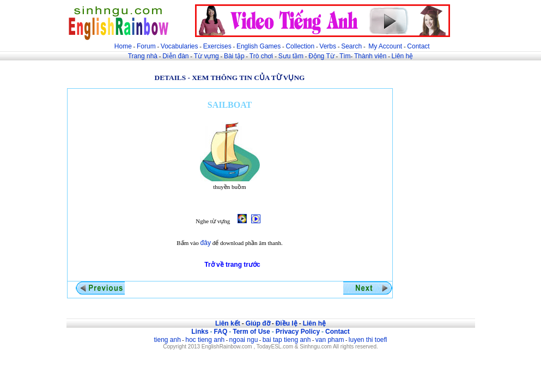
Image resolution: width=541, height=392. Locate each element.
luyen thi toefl (368, 340)
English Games (259, 46)
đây (206, 243)
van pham (330, 340)
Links (200, 332)
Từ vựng (206, 56)
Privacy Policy (298, 332)
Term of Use (251, 332)
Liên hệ (403, 56)
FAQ (221, 332)
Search (351, 46)
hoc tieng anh (205, 340)
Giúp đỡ (258, 323)
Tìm (345, 56)
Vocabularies (180, 46)
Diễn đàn (175, 56)
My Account (385, 46)
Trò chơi (262, 56)
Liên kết (228, 323)
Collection (300, 46)
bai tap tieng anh (287, 340)
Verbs (328, 46)
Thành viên (370, 56)
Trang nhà (143, 56)
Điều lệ (287, 323)
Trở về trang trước (232, 265)
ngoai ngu (244, 340)
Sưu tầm (291, 56)
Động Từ (321, 56)
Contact (418, 46)
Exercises (217, 46)
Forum (146, 46)
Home (123, 46)
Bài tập (234, 56)
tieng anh (167, 340)
